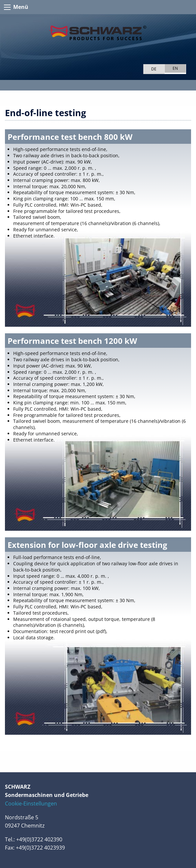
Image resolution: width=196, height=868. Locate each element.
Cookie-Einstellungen (31, 804)
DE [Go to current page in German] (154, 69)
